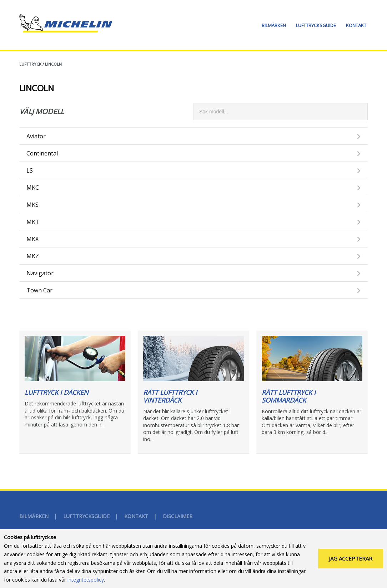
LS (30, 170)
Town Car (39, 290)
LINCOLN (53, 64)
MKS (32, 205)
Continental (42, 153)
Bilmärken (274, 25)
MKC (33, 188)
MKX (32, 239)
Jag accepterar (351, 558)
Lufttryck (30, 64)
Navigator (40, 273)
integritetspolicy (86, 580)
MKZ (33, 256)
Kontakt (356, 25)
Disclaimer (178, 516)
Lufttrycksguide (316, 25)
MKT (33, 222)
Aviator (36, 136)
